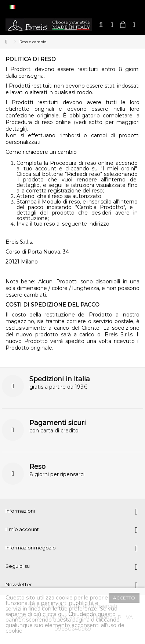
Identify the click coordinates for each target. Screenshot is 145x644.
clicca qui (54, 614)
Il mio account (22, 529)
